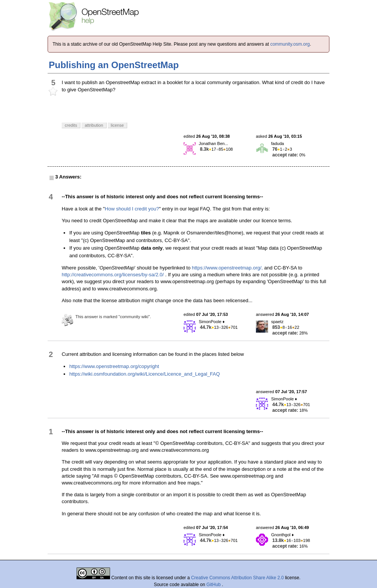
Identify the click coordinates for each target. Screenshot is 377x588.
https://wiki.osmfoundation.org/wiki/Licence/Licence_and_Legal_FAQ (145, 374)
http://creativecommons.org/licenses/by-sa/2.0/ (113, 275)
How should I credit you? (132, 209)
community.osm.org (290, 44)
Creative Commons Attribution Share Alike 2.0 (237, 578)
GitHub (214, 585)
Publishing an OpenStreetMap (114, 65)
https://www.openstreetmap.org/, (227, 268)
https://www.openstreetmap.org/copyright (114, 366)
